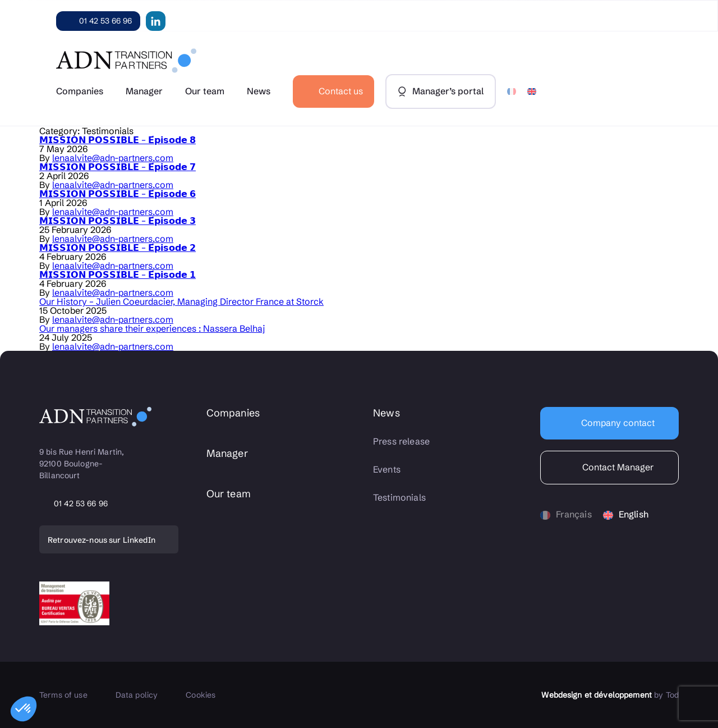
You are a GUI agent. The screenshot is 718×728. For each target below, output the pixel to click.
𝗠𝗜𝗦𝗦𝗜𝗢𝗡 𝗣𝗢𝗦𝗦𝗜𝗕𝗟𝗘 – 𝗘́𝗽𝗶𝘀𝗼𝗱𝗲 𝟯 (118, 221)
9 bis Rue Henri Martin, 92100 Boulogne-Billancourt (83, 464)
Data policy (137, 695)
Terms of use (63, 695)
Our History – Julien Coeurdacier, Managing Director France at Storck (181, 301)
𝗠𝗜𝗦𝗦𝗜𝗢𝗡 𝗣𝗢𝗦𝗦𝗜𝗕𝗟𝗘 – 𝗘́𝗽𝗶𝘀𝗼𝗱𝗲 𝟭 (118, 274)
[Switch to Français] (566, 515)
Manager (144, 91)
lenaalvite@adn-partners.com (113, 158)
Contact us (341, 91)
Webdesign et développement (597, 695)
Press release (401, 441)
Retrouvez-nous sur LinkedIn (102, 540)
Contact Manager (617, 467)
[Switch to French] (512, 91)
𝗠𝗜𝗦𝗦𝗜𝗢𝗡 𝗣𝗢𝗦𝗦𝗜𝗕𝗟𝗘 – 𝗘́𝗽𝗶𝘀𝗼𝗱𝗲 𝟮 (118, 248)
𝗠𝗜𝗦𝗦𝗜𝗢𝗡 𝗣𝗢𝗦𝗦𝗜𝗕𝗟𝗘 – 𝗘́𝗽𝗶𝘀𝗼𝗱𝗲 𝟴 (118, 140)
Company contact (617, 423)
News (259, 91)
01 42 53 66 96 (105, 21)
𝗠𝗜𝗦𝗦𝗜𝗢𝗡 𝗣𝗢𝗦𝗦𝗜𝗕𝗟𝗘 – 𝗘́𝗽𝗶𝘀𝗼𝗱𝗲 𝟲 (118, 194)
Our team (205, 91)
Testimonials (399, 498)
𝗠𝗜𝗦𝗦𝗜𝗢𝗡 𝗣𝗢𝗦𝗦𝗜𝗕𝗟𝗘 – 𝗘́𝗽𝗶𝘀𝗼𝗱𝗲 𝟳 (118, 167)
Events (387, 470)
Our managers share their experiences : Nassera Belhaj (152, 328)
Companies (80, 91)
